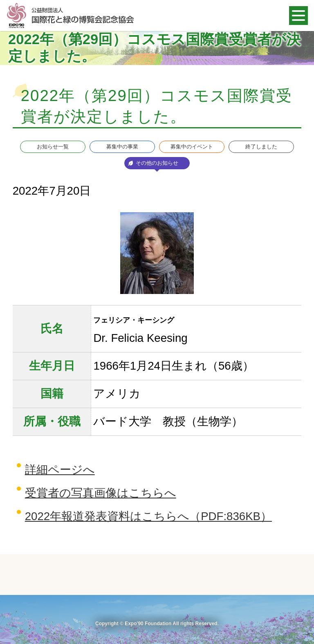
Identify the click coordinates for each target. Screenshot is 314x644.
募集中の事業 (122, 147)
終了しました (261, 147)
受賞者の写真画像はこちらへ (101, 493)
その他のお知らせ (157, 163)
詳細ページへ (60, 470)
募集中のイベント (192, 147)
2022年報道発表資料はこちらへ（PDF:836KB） (148, 516)
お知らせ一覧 (53, 147)
